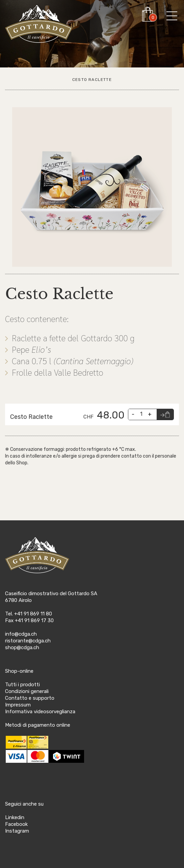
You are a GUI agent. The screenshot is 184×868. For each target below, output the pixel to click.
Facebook (16, 824)
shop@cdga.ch (22, 647)
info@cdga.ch (21, 634)
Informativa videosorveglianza (40, 712)
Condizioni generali (27, 691)
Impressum (18, 705)
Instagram (17, 831)
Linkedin (15, 817)
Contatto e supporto (30, 698)
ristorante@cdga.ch (28, 641)
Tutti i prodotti (22, 685)
